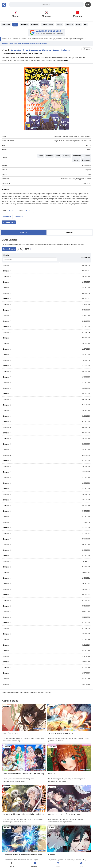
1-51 (20, 249)
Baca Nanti (19, 217)
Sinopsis (69, 232)
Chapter (24, 232)
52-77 (27, 249)
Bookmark (7, 217)
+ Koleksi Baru (9, 222)
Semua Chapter (9, 249)
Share (87, 49)
